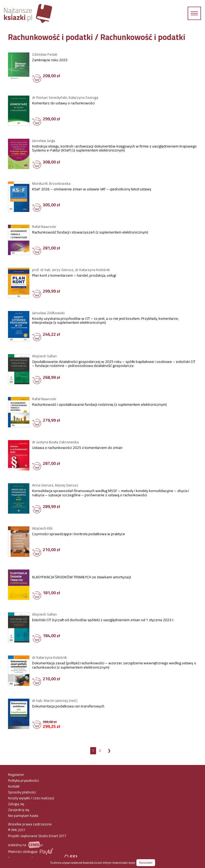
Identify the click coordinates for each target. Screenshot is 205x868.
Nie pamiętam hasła (23, 816)
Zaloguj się (16, 804)
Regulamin (16, 775)
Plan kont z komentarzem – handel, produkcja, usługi (74, 276)
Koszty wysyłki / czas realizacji (31, 798)
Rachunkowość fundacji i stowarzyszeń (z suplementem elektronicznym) (90, 233)
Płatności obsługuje (31, 851)
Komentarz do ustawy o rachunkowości (63, 104)
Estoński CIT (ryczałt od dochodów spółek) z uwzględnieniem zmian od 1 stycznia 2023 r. (103, 621)
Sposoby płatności (22, 792)
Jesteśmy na (25, 845)
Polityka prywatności (23, 780)
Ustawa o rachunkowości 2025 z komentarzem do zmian (77, 448)
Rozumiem (146, 863)
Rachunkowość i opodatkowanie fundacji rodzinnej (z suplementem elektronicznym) (99, 405)
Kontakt (14, 786)
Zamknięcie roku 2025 (50, 61)
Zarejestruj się (19, 810)
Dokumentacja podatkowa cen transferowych (68, 707)
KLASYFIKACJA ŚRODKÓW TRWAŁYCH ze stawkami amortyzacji (82, 578)
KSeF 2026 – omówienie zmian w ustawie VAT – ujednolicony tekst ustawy (92, 190)
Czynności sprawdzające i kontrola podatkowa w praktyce (78, 535)
